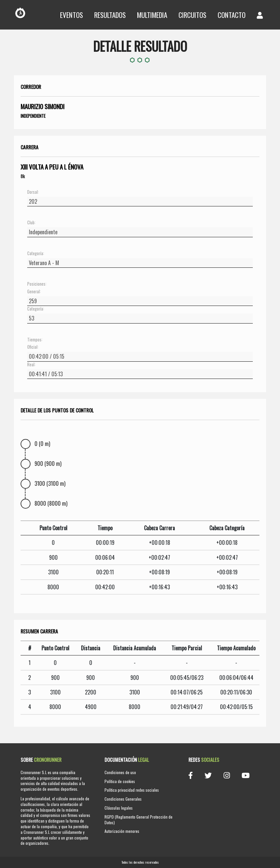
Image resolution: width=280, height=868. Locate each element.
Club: (31, 223)
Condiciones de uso (120, 772)
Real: (31, 365)
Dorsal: (33, 192)
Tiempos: (35, 340)
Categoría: (36, 253)
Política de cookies (120, 781)
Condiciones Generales (123, 799)
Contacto (232, 15)
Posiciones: (37, 284)
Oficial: (33, 347)
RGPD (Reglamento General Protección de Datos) (139, 820)
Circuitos (192, 15)
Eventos (71, 15)
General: (34, 292)
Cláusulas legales (119, 808)
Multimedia (152, 15)
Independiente (33, 116)
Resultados (110, 15)
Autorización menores (122, 831)
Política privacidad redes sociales (132, 790)
